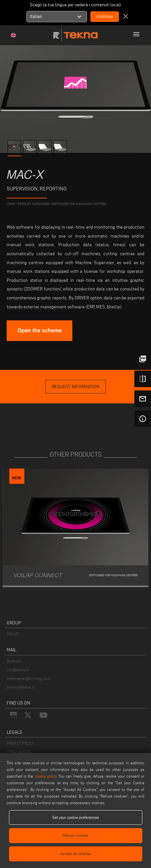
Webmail (14, 661)
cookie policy (45, 776)
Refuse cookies (75, 835)
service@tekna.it (20, 687)
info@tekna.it (18, 670)
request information (75, 387)
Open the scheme (39, 330)
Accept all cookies (76, 854)
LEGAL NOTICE (19, 752)
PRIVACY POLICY (20, 743)
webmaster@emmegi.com (29, 678)
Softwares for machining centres (79, 204)
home (11, 204)
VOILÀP (13, 634)
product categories (33, 204)
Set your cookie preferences (76, 817)
